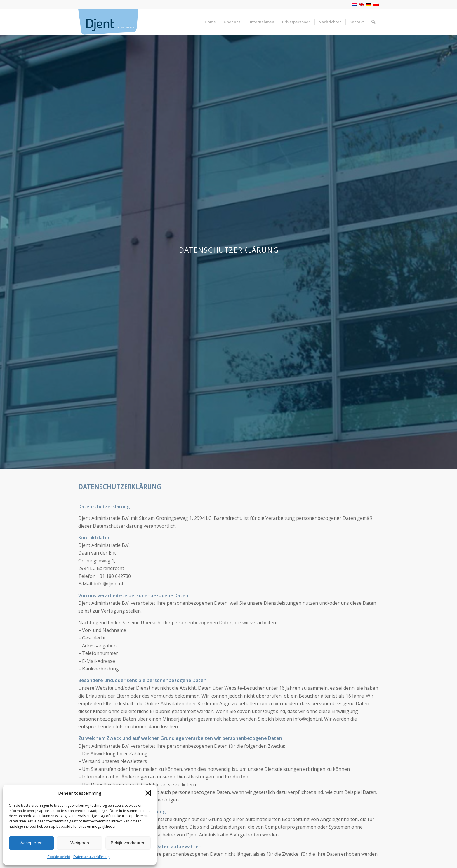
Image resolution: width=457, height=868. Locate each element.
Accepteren (32, 843)
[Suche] (373, 22)
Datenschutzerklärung (91, 857)
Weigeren (80, 843)
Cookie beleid (59, 857)
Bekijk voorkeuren (128, 843)
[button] (148, 793)
